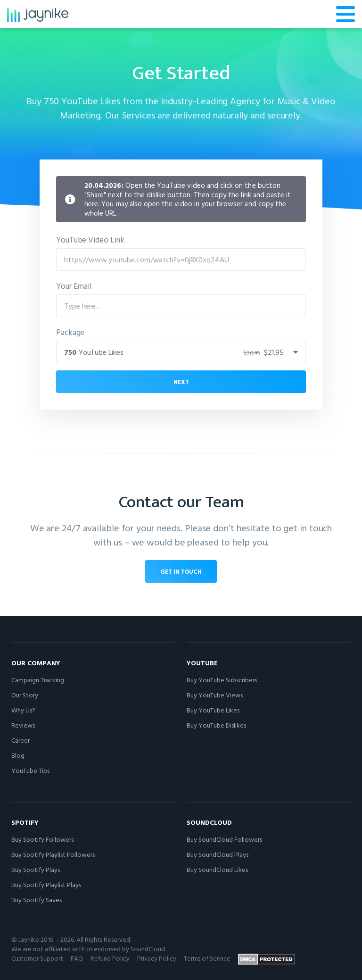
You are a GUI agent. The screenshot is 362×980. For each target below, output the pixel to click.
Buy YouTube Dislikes (216, 725)
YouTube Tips (30, 770)
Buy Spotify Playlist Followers (53, 854)
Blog (18, 755)
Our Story (25, 695)
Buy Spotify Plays (36, 869)
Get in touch (181, 571)
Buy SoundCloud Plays (218, 854)
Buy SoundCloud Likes (217, 869)
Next (181, 382)
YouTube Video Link (90, 239)
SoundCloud (209, 822)
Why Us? (23, 710)
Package (70, 332)
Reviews (23, 725)
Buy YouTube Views (215, 695)
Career (21, 740)
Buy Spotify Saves (37, 900)
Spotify (25, 822)
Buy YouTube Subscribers (222, 680)
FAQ (77, 958)
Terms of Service (207, 958)
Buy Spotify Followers (42, 839)
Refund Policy (110, 958)
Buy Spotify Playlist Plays (46, 884)
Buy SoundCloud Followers (224, 839)
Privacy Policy (157, 958)
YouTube (202, 663)
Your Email (74, 286)
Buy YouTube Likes (213, 710)
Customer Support (37, 958)
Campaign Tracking (38, 680)
